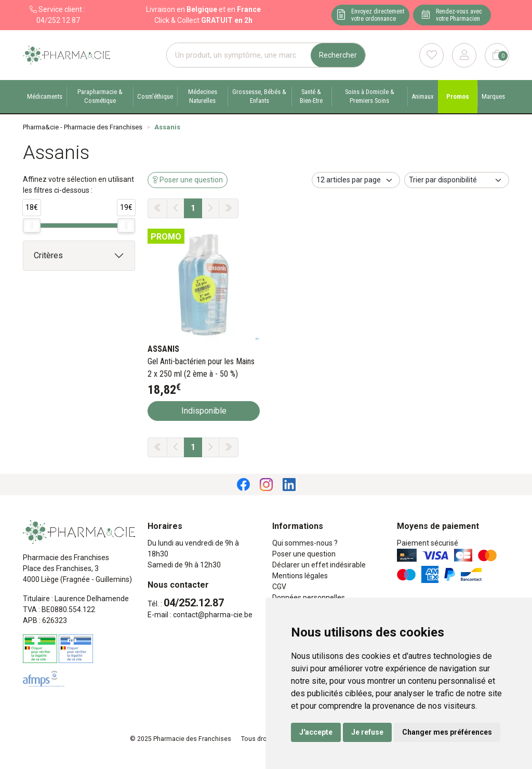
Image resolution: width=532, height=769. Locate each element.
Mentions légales (300, 576)
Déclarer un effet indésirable (319, 565)
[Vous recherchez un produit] (239, 55)
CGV (279, 587)
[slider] (32, 226)
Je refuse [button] (367, 732)
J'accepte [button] (316, 732)
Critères (48, 255)
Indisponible (204, 411)
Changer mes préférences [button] (447, 732)
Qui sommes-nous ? (305, 543)
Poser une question (304, 554)
